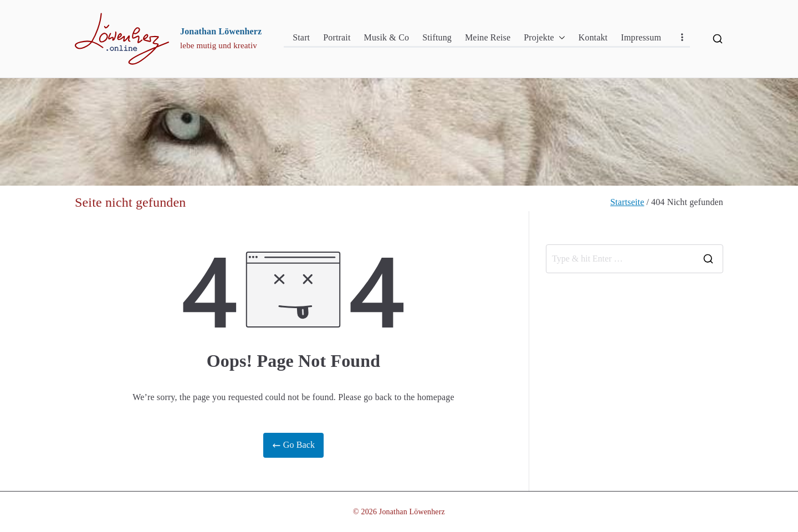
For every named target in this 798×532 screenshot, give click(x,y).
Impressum (641, 37)
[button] (560, 38)
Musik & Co (387, 37)
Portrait (337, 37)
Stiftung (437, 37)
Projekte (544, 38)
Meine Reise (488, 37)
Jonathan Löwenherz (221, 31)
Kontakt (593, 37)
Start (301, 37)
